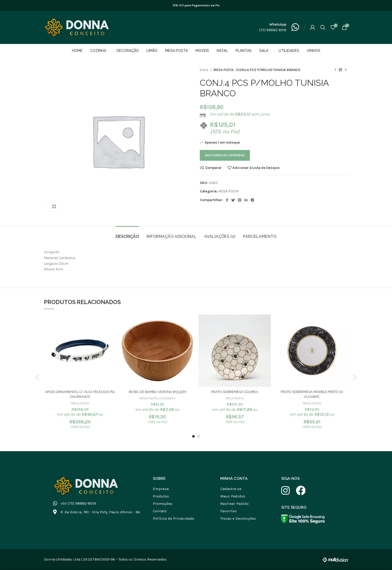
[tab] (127, 234)
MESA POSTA (223, 70)
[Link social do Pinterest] (240, 200)
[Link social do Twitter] (233, 200)
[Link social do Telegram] (252, 200)
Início (204, 70)
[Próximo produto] (346, 70)
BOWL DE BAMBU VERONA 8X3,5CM (157, 392)
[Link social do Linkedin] (246, 200)
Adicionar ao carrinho (225, 155)
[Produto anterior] (335, 70)
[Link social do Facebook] (227, 200)
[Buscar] (323, 27)
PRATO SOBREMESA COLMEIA (235, 392)
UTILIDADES (167, 398)
